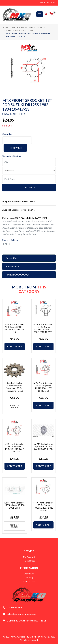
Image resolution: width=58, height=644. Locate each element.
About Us (29, 574)
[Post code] (29, 179)
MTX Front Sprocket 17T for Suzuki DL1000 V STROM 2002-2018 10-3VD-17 (43, 329)
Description (11, 258)
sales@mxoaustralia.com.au (22, 614)
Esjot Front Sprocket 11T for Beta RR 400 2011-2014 (14, 505)
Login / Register (48, 3)
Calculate (29, 187)
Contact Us (29, 581)
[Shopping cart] (52, 14)
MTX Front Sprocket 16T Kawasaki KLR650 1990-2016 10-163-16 (15, 448)
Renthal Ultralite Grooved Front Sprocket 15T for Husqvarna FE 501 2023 (15, 388)
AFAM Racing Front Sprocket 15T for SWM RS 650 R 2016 (43, 446)
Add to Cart (15, 347)
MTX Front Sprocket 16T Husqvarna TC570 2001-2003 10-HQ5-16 (43, 387)
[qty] (29, 162)
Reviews (17, 275)
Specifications (13, 266)
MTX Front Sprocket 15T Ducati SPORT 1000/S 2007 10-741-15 (14, 328)
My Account (29, 557)
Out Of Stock (14, 406)
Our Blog (29, 577)
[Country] (29, 171)
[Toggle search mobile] (45, 14)
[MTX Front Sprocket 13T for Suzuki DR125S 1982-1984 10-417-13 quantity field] (17, 140)
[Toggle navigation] (40, 14)
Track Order (29, 561)
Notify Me (15, 148)
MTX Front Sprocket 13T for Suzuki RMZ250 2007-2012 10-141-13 (43, 506)
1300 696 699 (14, 607)
